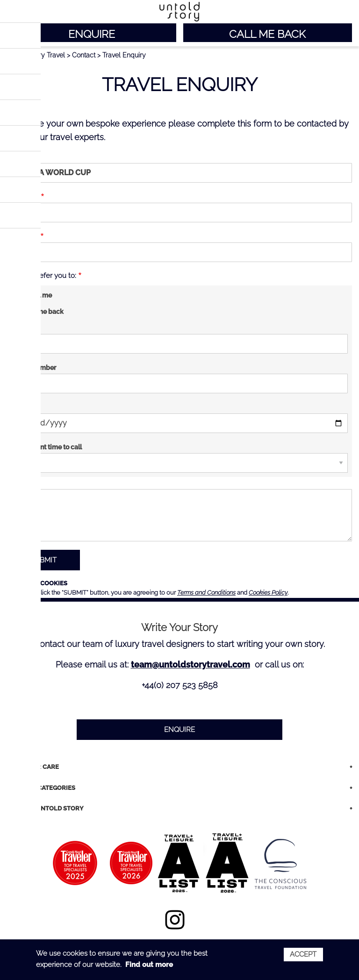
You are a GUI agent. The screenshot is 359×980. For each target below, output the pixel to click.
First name (23, 197)
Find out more (149, 965)
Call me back (43, 312)
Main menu (12, 13)
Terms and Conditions (206, 593)
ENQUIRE (91, 34)
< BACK (18, 64)
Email (20, 328)
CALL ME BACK (268, 34)
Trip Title (21, 157)
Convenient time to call (47, 447)
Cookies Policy (268, 593)
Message (21, 483)
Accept (303, 954)
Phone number (34, 368)
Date (18, 407)
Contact (84, 55)
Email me (38, 295)
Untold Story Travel (36, 55)
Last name (23, 236)
